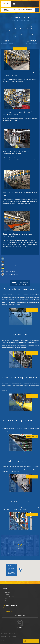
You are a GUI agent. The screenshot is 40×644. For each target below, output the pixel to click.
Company (7, 595)
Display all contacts (10, 611)
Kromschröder (24, 283)
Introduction (8, 593)
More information (30, 310)
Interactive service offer (32, 641)
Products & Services (10, 597)
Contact (7, 601)
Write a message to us (20, 616)
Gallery (7, 599)
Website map (4, 641)
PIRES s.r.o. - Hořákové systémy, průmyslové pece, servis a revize (6, 4)
